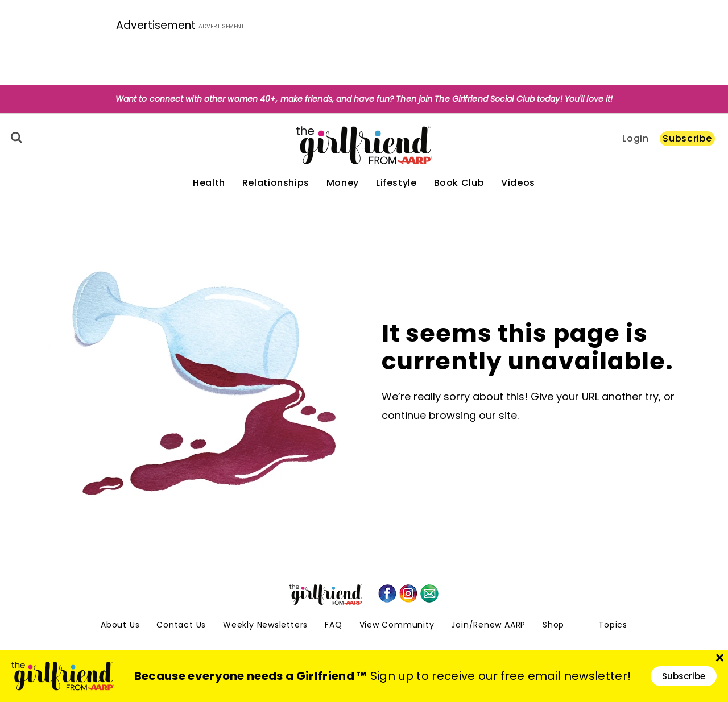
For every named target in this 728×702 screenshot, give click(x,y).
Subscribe (687, 138)
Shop (553, 625)
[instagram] (408, 593)
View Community (397, 625)
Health (209, 183)
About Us (120, 625)
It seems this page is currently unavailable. (528, 347)
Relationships (276, 183)
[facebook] (387, 593)
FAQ (333, 625)
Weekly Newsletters (265, 625)
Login (635, 139)
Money (343, 183)
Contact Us (181, 625)
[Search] (15, 138)
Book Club (459, 183)
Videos (518, 183)
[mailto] (429, 593)
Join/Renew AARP (488, 625)
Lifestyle (396, 183)
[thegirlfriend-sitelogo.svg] (364, 145)
